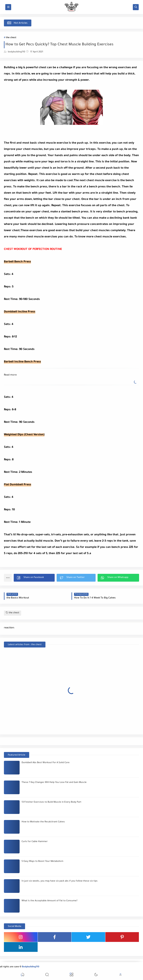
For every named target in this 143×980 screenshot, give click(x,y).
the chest (11, 38)
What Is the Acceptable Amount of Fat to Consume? (49, 901)
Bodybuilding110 (31, 967)
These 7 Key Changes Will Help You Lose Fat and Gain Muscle (54, 783)
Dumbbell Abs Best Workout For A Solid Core (46, 763)
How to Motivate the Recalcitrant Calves (43, 822)
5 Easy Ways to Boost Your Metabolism (42, 862)
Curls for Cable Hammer (35, 842)
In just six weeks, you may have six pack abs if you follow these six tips (60, 881)
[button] (34, 578)
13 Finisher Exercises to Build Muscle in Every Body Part (51, 802)
